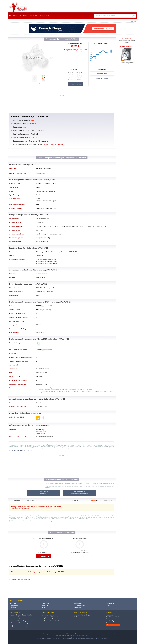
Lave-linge (13, 603)
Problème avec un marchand (18, 627)
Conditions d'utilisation (113, 617)
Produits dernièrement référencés (52, 621)
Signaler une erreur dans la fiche (22, 450)
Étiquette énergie (15, 343)
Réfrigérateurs (111, 603)
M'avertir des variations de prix (21, 521)
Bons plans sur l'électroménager (52, 617)
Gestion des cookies (113, 625)
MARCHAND (17, 500)
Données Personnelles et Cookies (116, 619)
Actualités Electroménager (82, 615)
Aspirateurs (77, 607)
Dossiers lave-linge (15, 617)
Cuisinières (13, 607)
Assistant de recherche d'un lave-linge (21, 615)
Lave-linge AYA (27, 16)
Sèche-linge (45, 603)
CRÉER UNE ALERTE (102, 73)
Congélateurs (14, 605)
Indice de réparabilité (17, 417)
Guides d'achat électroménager (19, 623)
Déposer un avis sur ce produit (21, 579)
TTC (98, 500)
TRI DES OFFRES (80, 493)
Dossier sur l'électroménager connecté (22, 621)
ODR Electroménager (48, 615)
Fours (108, 605)
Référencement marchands (82, 617)
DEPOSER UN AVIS (75, 84)
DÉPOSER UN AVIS (102, 79)
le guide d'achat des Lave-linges (55, 144)
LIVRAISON (44, 493)
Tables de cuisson (79, 605)
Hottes (44, 607)
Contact (109, 623)
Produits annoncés (48, 619)
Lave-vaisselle (78, 603)
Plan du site (110, 615)
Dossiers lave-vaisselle (16, 619)
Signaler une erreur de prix (45, 521)
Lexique (12, 625)
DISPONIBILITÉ (31, 500)
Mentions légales (111, 621)
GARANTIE (75, 500)
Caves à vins (45, 605)
